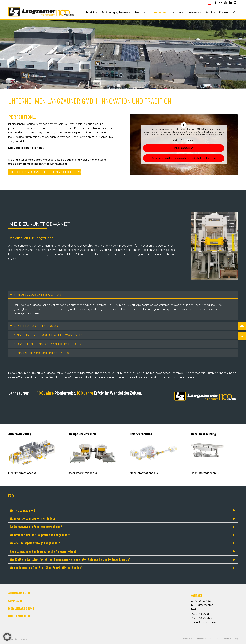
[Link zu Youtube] (225, 2)
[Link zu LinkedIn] (230, 2)
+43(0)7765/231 (200, 614)
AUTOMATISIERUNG (20, 593)
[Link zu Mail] (220, 2)
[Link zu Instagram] (235, 2)
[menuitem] (210, 4)
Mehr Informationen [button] (184, 140)
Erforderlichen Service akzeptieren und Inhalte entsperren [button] (184, 158)
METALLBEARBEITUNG (21, 608)
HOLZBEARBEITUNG (20, 616)
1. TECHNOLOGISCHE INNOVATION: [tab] (36, 294)
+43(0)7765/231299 (202, 618)
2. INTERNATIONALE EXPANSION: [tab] (34, 326)
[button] (7, 637)
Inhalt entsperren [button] (184, 148)
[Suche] (235, 12)
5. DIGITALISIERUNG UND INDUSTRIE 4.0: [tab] (40, 353)
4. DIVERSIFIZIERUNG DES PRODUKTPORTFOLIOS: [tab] (46, 344)
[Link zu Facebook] (215, 2)
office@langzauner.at (204, 622)
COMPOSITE (15, 601)
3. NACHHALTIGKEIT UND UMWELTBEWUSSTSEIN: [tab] (46, 335)
